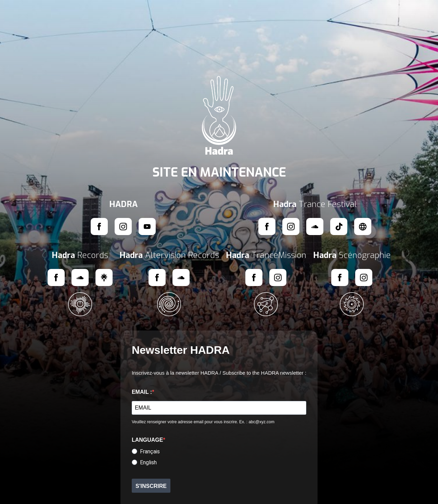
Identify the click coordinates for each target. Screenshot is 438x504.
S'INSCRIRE (151, 486)
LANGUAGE (147, 440)
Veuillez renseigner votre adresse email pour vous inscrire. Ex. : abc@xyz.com (203, 422)
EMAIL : (142, 392)
